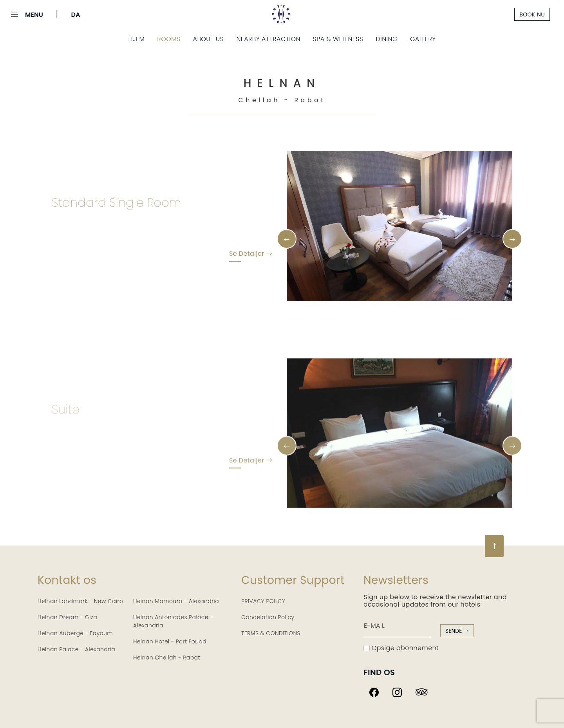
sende (457, 631)
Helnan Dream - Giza (67, 617)
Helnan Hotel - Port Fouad (170, 641)
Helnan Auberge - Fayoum (75, 633)
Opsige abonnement (401, 648)
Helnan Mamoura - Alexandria (176, 601)
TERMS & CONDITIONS (271, 633)
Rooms (169, 39)
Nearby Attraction (268, 39)
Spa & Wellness (338, 39)
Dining (387, 39)
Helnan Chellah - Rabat (167, 658)
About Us (209, 39)
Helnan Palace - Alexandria (76, 649)
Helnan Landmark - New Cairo (80, 601)
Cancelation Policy (268, 617)
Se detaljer (251, 255)
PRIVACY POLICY (263, 601)
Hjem (136, 39)
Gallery (423, 39)
